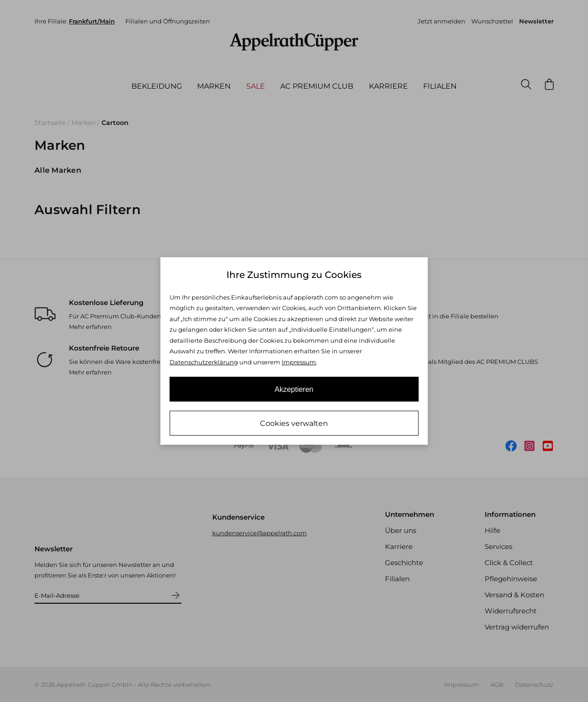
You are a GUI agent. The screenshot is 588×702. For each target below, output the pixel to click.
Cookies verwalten (294, 423)
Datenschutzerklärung (204, 362)
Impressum (299, 362)
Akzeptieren (294, 389)
